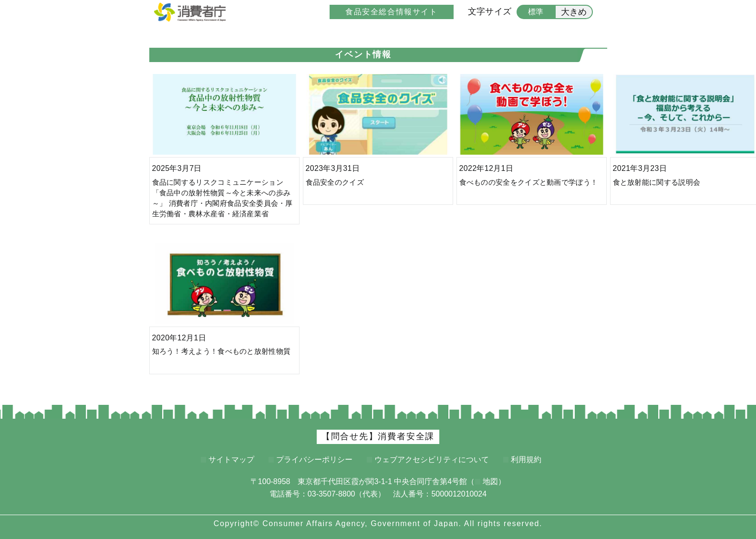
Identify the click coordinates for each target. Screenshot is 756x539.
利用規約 (526, 460)
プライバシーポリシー (314, 460)
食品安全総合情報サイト (392, 12)
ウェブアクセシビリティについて (432, 460)
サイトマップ (231, 460)
